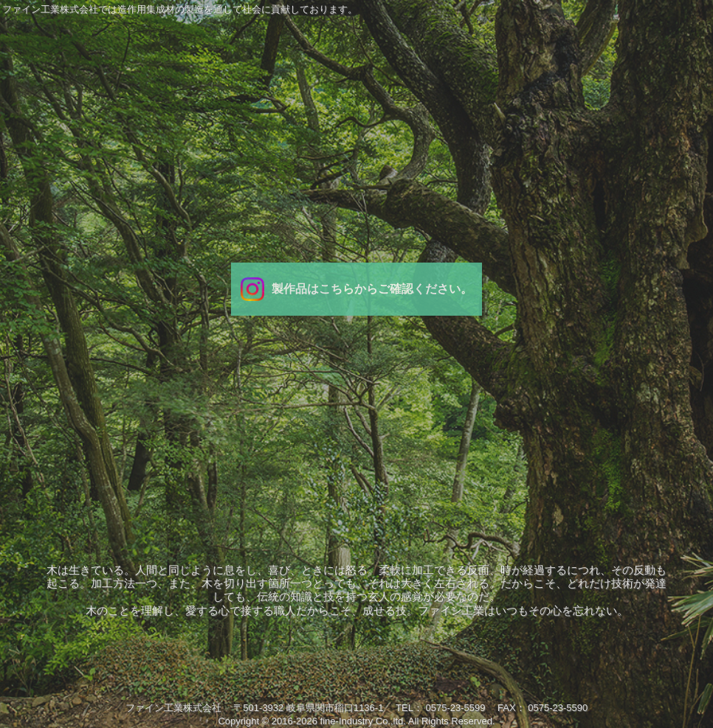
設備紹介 (560, 417)
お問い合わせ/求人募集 (662, 417)
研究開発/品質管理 (458, 417)
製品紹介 (356, 417)
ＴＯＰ (51, 417)
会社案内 (153, 417)
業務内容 (255, 417)
